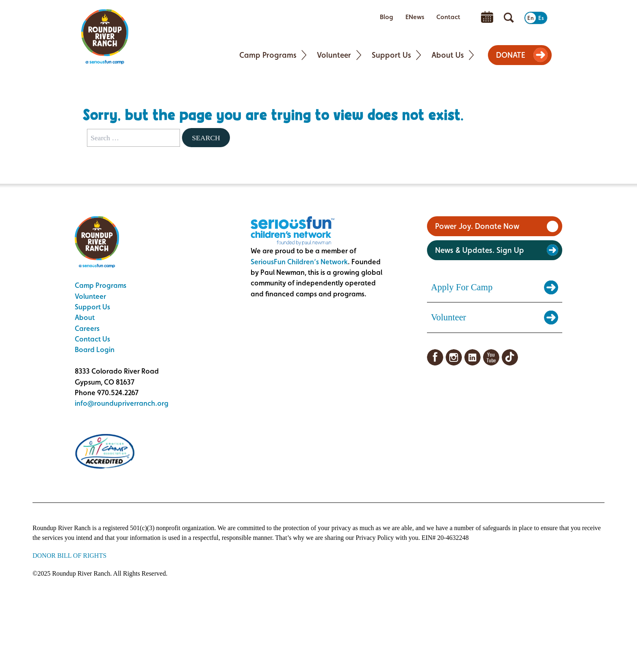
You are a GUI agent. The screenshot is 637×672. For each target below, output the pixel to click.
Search (206, 138)
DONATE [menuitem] (511, 55)
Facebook (435, 357)
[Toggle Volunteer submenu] (359, 55)
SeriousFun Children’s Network (299, 262)
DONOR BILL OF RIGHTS (69, 556)
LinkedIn (472, 357)
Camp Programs (101, 285)
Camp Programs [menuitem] (268, 55)
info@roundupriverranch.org (122, 403)
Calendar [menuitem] (487, 17)
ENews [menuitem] (415, 17)
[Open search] (509, 18)
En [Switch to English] (531, 18)
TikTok (510, 357)
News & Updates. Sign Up (480, 250)
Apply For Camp (462, 287)
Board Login (95, 349)
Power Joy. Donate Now (477, 226)
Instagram (454, 357)
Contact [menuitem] (448, 17)
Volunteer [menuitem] (334, 55)
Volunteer (90, 296)
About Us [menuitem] (448, 55)
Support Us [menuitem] (391, 55)
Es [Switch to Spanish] (541, 18)
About (85, 317)
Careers (87, 328)
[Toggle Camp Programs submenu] (304, 55)
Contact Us (92, 339)
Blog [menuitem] (387, 17)
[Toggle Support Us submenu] (419, 55)
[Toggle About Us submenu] (471, 55)
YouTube (491, 357)
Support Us (92, 307)
